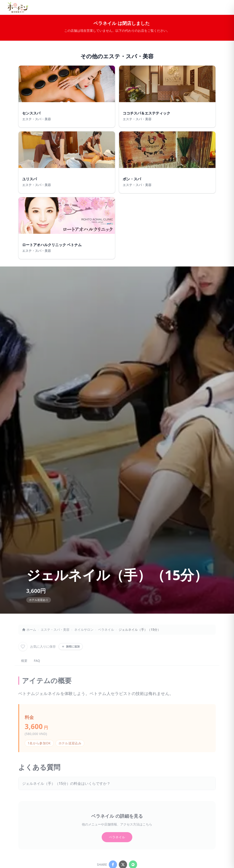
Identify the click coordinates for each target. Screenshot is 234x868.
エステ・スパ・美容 (55, 630)
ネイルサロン (84, 630)
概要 (24, 661)
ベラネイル (106, 630)
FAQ (37, 661)
